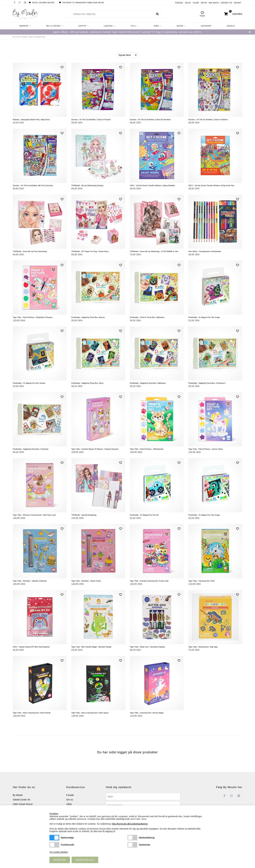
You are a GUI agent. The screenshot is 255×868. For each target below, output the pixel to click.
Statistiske (132, 845)
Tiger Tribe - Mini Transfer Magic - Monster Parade (91, 647)
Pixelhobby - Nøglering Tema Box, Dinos (87, 383)
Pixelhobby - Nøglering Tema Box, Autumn (88, 317)
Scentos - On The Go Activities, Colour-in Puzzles (91, 120)
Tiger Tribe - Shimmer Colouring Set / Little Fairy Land (34, 515)
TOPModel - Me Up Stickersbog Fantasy (87, 185)
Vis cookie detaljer (59, 852)
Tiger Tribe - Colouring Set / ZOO (201, 581)
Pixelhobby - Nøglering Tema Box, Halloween (148, 383)
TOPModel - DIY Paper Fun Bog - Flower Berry (90, 251)
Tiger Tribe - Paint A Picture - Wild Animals (147, 449)
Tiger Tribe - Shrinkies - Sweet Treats (86, 581)
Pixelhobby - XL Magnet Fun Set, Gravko (29, 383)
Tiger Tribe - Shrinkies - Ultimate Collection (30, 581)
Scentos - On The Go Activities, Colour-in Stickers (208, 120)
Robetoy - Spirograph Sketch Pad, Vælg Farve (31, 120)
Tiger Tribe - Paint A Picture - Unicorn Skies (205, 449)
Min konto (214, 3)
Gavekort (206, 26)
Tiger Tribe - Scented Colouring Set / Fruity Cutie (149, 581)
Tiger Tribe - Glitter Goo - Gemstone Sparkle (147, 647)
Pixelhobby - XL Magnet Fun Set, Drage (204, 515)
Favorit (238, 3)
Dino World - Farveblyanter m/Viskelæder (205, 251)
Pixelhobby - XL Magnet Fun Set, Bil (144, 515)
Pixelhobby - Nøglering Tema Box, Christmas (31, 449)
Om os (188, 3)
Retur (204, 3)
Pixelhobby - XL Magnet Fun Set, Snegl (204, 317)
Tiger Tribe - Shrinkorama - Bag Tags (203, 647)
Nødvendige (54, 838)
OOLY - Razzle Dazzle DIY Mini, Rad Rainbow (31, 647)
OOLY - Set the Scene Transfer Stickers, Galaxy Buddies (152, 185)
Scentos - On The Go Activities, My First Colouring (33, 185)
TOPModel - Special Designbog (84, 515)
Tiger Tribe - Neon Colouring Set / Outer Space (90, 713)
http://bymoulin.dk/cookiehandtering (130, 824)
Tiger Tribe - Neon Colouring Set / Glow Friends (32, 713)
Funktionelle (54, 845)
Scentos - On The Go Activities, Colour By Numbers (150, 120)
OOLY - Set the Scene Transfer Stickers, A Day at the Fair (211, 185)
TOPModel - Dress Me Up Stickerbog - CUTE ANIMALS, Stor (154, 251)
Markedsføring (132, 838)
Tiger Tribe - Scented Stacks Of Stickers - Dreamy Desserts (95, 449)
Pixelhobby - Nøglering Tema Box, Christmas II (207, 383)
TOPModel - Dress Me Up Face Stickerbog (30, 251)
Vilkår (196, 3)
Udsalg (231, 26)
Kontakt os (226, 3)
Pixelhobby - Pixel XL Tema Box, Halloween (147, 317)
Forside (179, 3)
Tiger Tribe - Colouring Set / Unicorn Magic (147, 713)
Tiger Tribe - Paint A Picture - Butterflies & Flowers (33, 317)
